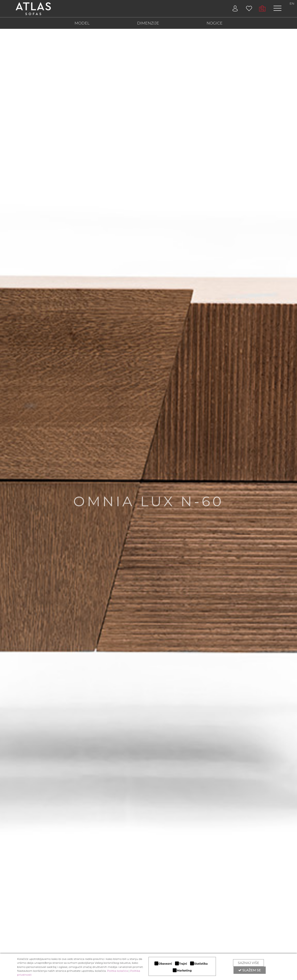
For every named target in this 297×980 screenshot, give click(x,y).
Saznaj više (248, 963)
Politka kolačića (118, 971)
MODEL (82, 23)
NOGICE (215, 23)
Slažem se (250, 970)
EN (292, 3)
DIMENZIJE (148, 23)
